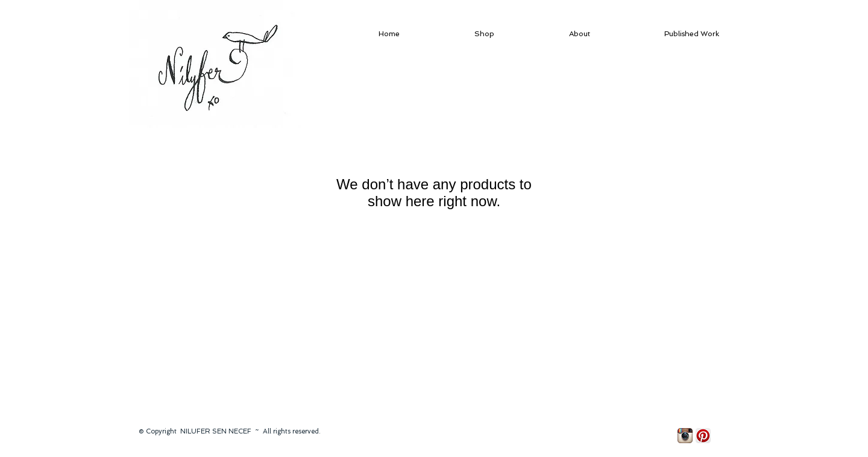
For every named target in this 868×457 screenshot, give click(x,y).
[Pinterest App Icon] (703, 436)
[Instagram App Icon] (685, 436)
